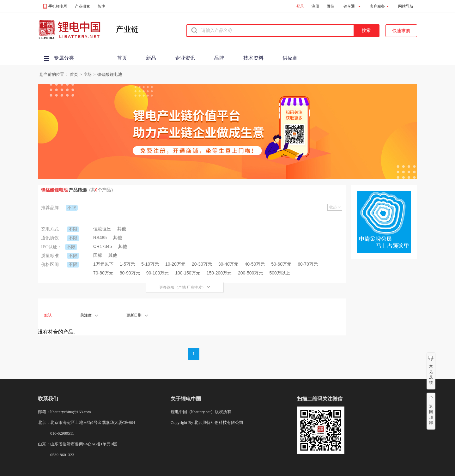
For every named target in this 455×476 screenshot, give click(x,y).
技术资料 (253, 58)
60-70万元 (308, 264)
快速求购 (401, 31)
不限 (72, 208)
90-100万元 (158, 273)
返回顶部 (431, 415)
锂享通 (349, 6)
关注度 (89, 315)
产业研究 (82, 6)
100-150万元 (188, 273)
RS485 (100, 238)
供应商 (290, 58)
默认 (48, 315)
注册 (315, 6)
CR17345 (103, 246)
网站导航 (406, 6)
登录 (300, 6)
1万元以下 (103, 264)
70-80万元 (103, 273)
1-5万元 (127, 264)
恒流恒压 (102, 229)
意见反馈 (431, 374)
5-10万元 (150, 264)
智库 (101, 6)
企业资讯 (185, 58)
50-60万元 (281, 264)
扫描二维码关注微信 (320, 399)
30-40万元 (228, 264)
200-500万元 (250, 273)
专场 (88, 74)
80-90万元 (130, 273)
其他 (122, 229)
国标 (98, 255)
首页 (122, 58)
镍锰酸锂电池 (110, 74)
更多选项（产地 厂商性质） (185, 287)
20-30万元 (202, 264)
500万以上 (279, 273)
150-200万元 (219, 273)
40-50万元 (255, 264)
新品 (151, 58)
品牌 (219, 58)
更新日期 (137, 315)
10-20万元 (175, 264)
